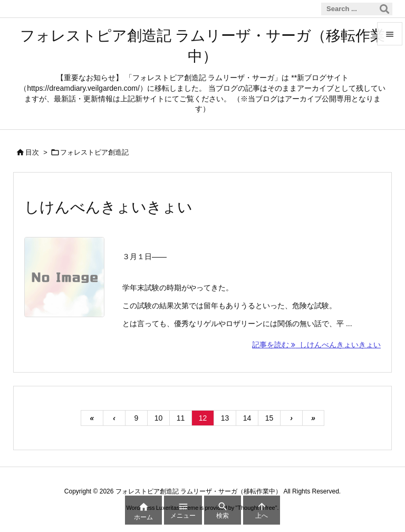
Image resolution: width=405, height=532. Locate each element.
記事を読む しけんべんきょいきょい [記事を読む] (316, 345)
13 (225, 418)
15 (269, 418)
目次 (32, 152)
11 (181, 418)
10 (159, 418)
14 (247, 418)
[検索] (384, 9)
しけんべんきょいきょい (108, 207)
